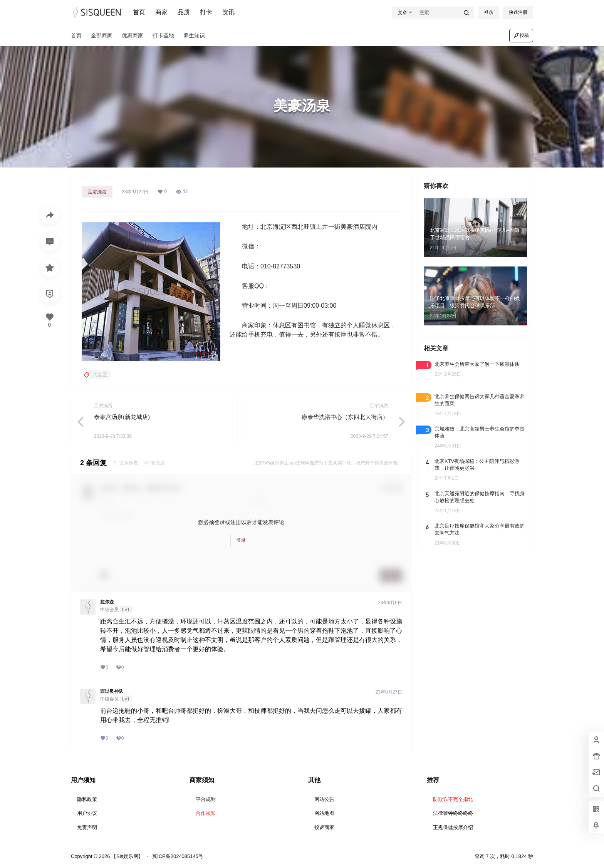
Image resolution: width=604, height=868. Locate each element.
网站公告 (324, 799)
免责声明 (87, 827)
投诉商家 (324, 827)
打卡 (206, 12)
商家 (161, 12)
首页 (139, 12)
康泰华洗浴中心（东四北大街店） (345, 417)
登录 (489, 12)
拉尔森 (107, 602)
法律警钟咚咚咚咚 (453, 813)
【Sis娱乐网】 (127, 856)
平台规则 (206, 799)
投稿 (521, 35)
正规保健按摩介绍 (453, 827)
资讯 (228, 12)
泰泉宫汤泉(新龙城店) (122, 417)
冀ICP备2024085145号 (178, 856)
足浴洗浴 (97, 192)
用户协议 (87, 813)
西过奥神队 (112, 691)
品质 (184, 12)
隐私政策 (87, 799)
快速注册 (518, 12)
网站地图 (324, 813)
